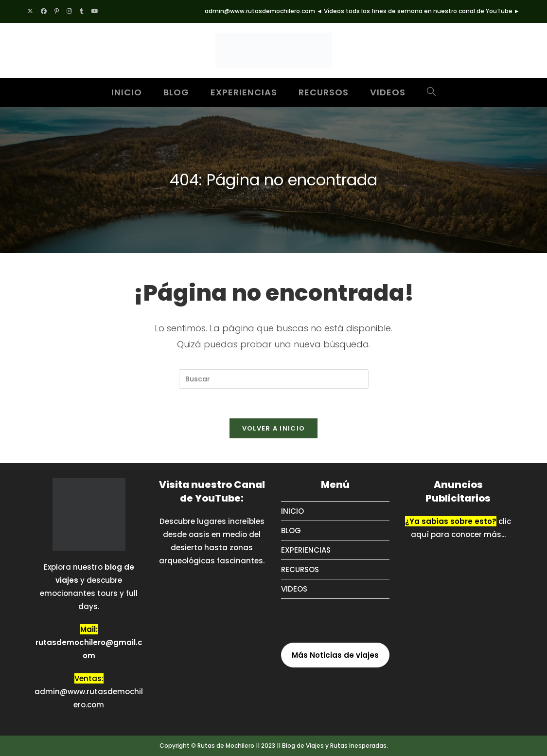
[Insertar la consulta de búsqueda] (274, 379)
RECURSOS (300, 569)
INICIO (292, 511)
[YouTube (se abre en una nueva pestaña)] (95, 11)
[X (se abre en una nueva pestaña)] (32, 11)
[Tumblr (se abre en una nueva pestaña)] (82, 11)
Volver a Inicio (274, 428)
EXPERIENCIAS (306, 550)
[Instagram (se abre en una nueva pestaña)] (69, 11)
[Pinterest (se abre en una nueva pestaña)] (57, 11)
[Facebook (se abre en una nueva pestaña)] (44, 11)
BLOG (291, 531)
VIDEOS (294, 589)
